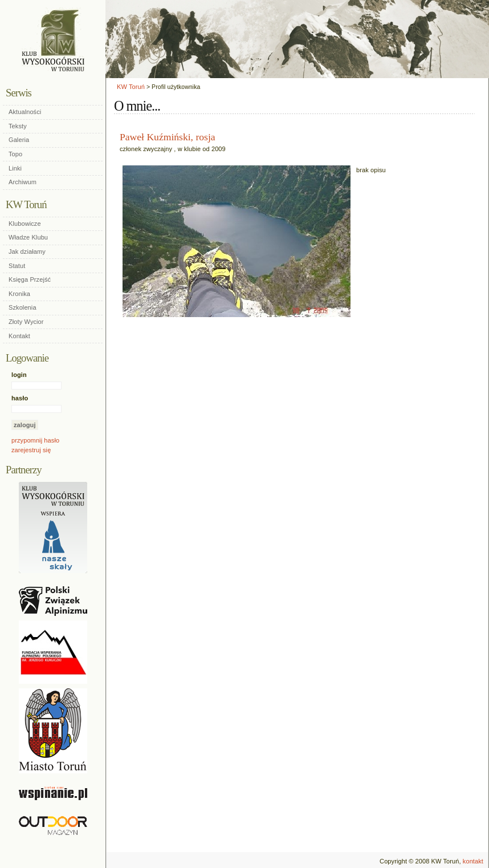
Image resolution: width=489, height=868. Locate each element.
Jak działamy (27, 252)
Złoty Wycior (26, 322)
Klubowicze (25, 224)
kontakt (473, 861)
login (19, 375)
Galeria (19, 140)
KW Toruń (131, 87)
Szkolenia (23, 307)
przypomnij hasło (35, 440)
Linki (15, 168)
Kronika (19, 294)
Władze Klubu (28, 237)
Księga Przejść (30, 279)
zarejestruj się (31, 450)
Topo (15, 154)
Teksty (18, 126)
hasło (20, 398)
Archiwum (23, 182)
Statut (17, 266)
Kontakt (19, 336)
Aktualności (25, 112)
